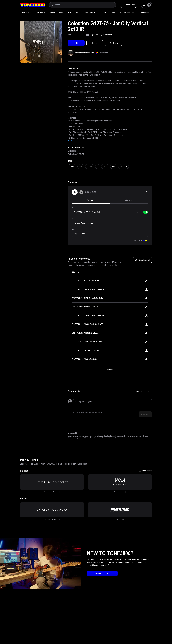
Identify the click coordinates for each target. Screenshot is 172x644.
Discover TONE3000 (102, 573)
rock (114, 167)
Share (114, 43)
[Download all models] (142, 260)
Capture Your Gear (108, 12)
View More (146, 12)
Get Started (40, 12)
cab (81, 167)
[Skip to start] (81, 192)
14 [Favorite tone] (95, 43)
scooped (124, 167)
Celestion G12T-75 (76, 154)
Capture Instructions (128, 12)
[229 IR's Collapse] (110, 272)
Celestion (72, 151)
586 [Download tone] (76, 43)
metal (105, 167)
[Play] (75, 192)
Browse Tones (25, 12)
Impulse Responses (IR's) (86, 12)
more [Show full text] (70, 141)
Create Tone (128, 5)
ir (98, 167)
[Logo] (33, 5)
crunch (90, 167)
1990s (72, 167)
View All (110, 369)
